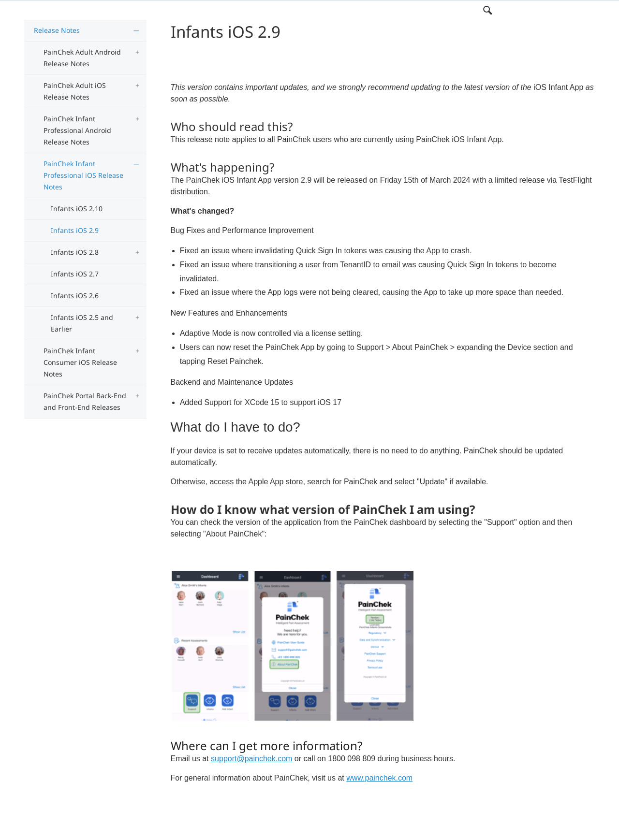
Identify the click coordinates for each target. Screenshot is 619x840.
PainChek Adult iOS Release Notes (75, 91)
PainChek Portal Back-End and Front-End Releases (85, 401)
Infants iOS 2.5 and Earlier (82, 323)
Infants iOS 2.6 (75, 296)
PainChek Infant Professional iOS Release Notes (83, 175)
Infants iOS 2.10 (77, 209)
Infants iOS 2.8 (75, 252)
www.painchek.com (379, 778)
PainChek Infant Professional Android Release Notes (77, 130)
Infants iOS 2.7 (75, 274)
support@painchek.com (251, 759)
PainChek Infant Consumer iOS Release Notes (80, 362)
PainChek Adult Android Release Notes (82, 58)
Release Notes (57, 30)
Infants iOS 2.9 (75, 230)
